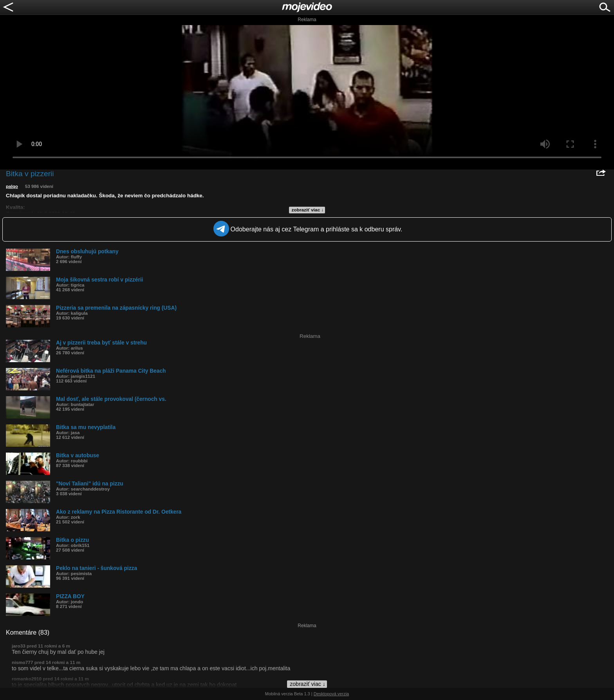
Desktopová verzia (331, 694)
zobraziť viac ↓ (308, 210)
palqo (12, 186)
